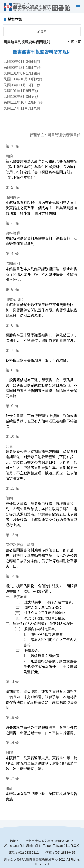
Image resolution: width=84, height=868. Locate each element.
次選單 (42, 31)
